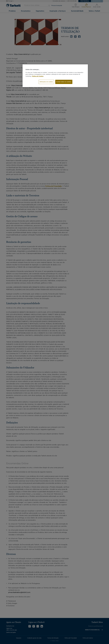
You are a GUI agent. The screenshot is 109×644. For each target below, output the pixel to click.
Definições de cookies (46, 82)
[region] (55, 76)
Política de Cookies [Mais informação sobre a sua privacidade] (38, 76)
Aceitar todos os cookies (64, 82)
